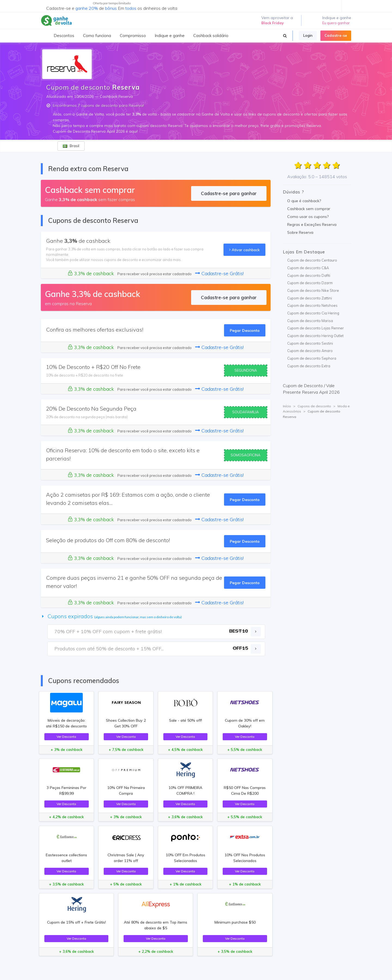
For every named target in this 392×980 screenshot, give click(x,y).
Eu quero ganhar (336, 23)
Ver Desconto (66, 737)
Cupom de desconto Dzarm (310, 283)
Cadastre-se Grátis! (219, 273)
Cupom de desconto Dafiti (309, 275)
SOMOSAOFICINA (246, 455)
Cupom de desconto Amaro (310, 351)
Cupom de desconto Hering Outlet (315, 336)
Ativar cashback (244, 250)
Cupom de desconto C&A (308, 268)
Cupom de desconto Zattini (310, 298)
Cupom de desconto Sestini (310, 343)
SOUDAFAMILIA (246, 412)
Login (308, 35)
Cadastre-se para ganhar (229, 193)
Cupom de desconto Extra (309, 366)
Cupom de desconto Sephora (312, 358)
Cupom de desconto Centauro (312, 260)
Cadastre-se (336, 35)
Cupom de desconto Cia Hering (313, 313)
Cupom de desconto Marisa (310, 321)
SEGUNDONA (246, 370)
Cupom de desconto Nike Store (313, 290)
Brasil (71, 146)
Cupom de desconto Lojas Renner (316, 328)
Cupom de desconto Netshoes (312, 305)
